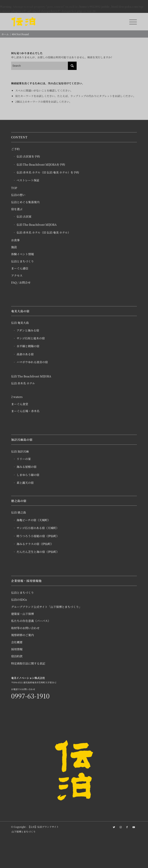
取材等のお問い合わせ (25, 628)
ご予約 (15, 149)
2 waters (17, 397)
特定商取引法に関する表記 (28, 663)
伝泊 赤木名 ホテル (23, 383)
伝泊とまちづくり (22, 261)
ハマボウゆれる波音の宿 (32, 362)
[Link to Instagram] (120, 827)
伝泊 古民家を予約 (28, 156)
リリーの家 (24, 459)
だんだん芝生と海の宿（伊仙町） (38, 552)
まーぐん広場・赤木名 (25, 411)
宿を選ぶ (17, 209)
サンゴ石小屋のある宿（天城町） (38, 528)
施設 (14, 247)
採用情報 (17, 649)
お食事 (15, 240)
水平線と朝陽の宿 (28, 346)
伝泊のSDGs (19, 600)
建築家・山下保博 (22, 614)
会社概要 (17, 642)
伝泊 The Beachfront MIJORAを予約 (41, 164)
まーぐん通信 (20, 268)
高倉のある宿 (25, 354)
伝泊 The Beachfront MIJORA (37, 225)
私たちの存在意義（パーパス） (31, 621)
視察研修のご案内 (22, 635)
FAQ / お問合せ (21, 282)
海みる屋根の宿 (27, 467)
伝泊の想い (18, 195)
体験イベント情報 (22, 254)
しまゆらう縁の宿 (28, 475)
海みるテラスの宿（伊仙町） (35, 544)
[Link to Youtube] (134, 827)
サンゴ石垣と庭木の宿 (31, 338)
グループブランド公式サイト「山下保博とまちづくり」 (46, 607)
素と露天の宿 (25, 483)
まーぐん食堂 (20, 404)
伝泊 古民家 (24, 216)
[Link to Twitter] (114, 827)
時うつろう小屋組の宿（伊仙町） (38, 536)
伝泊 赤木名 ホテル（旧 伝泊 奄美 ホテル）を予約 (48, 172)
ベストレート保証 (28, 180)
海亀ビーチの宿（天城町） (34, 520)
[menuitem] (22, 832)
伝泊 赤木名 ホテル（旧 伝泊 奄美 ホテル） (44, 232)
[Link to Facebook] (127, 827)
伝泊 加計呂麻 (20, 451)
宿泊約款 (17, 656)
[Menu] (131, 22)
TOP (14, 188)
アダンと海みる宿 (28, 330)
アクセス (17, 275)
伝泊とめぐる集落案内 (25, 202)
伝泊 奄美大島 (20, 323)
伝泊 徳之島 (19, 512)
